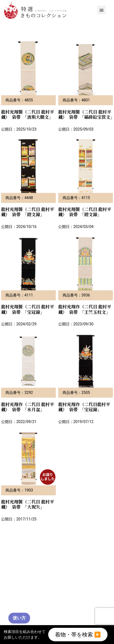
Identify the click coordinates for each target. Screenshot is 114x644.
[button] (102, 10)
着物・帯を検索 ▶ (78, 635)
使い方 (19, 618)
